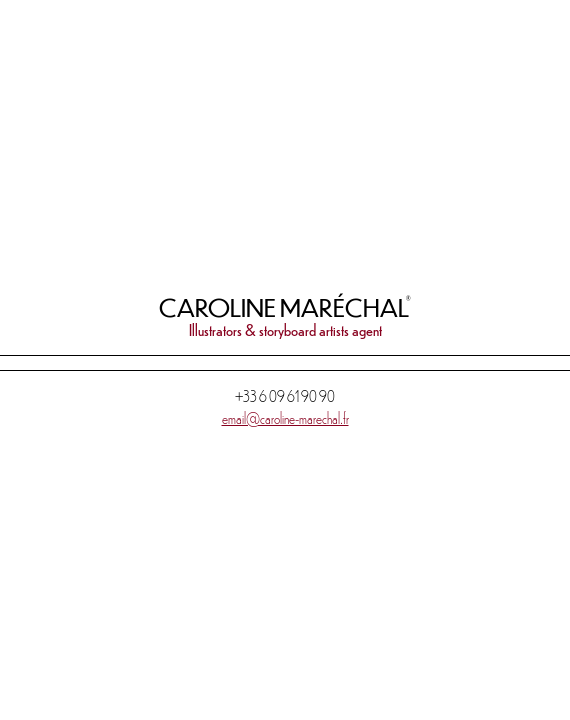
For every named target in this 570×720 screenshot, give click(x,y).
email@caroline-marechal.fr (285, 418)
